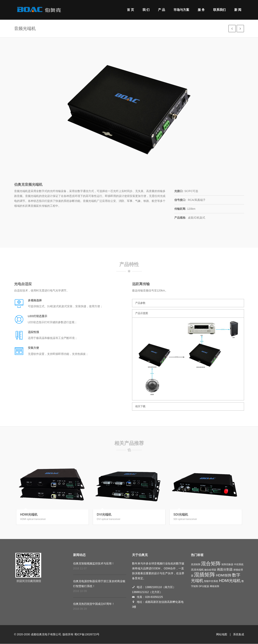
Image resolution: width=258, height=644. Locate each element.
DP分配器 (204, 586)
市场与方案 (181, 10)
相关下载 (140, 406)
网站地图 (222, 634)
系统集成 (239, 634)
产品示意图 (142, 313)
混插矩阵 (205, 575)
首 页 (130, 10)
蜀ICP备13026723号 (87, 634)
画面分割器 (225, 569)
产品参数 (140, 303)
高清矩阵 (196, 564)
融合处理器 (210, 570)
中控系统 (239, 564)
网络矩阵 (215, 586)
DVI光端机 (104, 515)
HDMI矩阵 (224, 575)
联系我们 (219, 10)
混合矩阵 (211, 563)
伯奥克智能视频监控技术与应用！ (94, 563)
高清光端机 (197, 570)
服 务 (201, 10)
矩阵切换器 (227, 564)
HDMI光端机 (29, 515)
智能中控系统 (211, 581)
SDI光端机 (181, 515)
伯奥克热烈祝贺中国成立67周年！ (94, 604)
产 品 (162, 10)
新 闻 (238, 10)
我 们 (146, 10)
